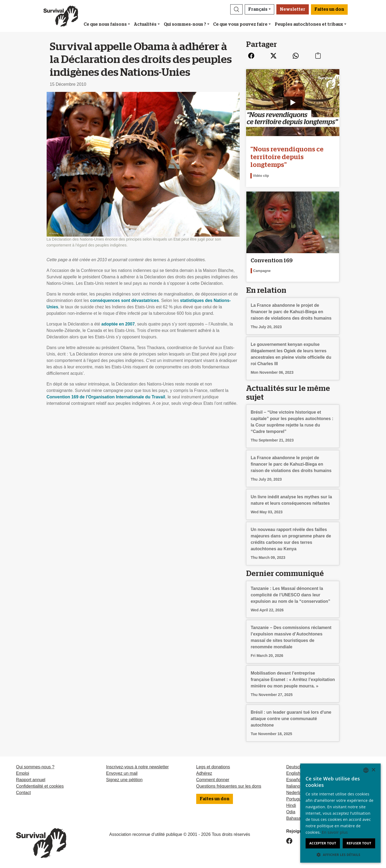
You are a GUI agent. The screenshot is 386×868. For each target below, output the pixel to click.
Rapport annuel (31, 780)
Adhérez (204, 773)
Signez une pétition (124, 780)
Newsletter (293, 9)
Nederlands (297, 793)
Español (294, 780)
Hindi (291, 805)
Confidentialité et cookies (40, 786)
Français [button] (258, 9)
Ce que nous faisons (105, 24)
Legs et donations (213, 767)
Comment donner (213, 780)
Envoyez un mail (122, 773)
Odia (291, 812)
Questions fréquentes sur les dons (229, 786)
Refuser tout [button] (359, 843)
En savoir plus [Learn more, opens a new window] (335, 832)
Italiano (293, 786)
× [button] (373, 770)
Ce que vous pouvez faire (240, 24)
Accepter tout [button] (323, 843)
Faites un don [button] (329, 9)
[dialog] (340, 813)
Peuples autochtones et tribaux (309, 24)
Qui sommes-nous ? (185, 24)
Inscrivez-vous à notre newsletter (138, 767)
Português (296, 799)
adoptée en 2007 (118, 324)
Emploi (23, 773)
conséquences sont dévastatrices (124, 300)
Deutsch (294, 767)
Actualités (145, 24)
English (293, 773)
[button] (236, 9)
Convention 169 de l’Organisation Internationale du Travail (106, 397)
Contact (23, 793)
